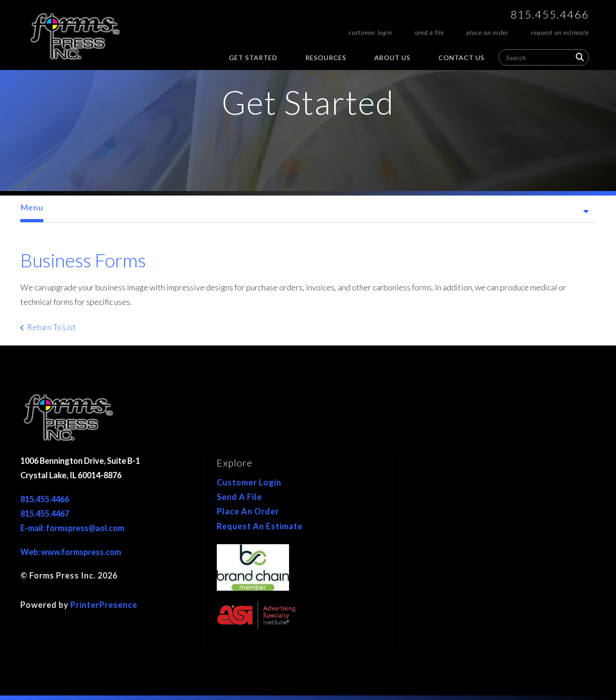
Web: (31, 552)
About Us (392, 58)
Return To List (51, 327)
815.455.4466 (550, 14)
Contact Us (462, 58)
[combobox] (544, 57)
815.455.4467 (45, 513)
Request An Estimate (560, 32)
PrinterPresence (104, 605)
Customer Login (370, 32)
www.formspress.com (81, 552)
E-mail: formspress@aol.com (72, 528)
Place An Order (488, 32)
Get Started (253, 58)
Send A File (429, 32)
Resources (326, 58)
